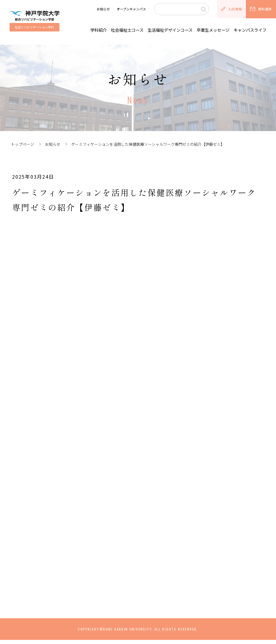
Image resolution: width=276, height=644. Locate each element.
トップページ (22, 144)
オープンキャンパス (131, 9)
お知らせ (103, 9)
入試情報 (232, 9)
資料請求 (261, 9)
